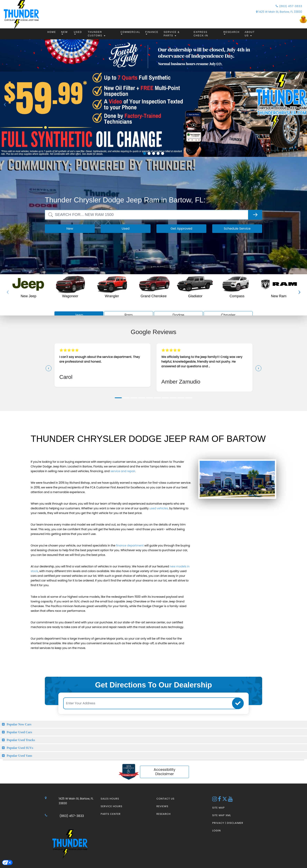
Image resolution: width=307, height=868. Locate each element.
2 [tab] (149, 153)
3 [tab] (154, 153)
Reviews (162, 806)
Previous (5, 117)
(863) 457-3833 (289, 6)
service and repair (123, 471)
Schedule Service (237, 229)
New (64, 33)
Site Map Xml (222, 815)
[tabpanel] (153, 114)
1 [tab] (145, 153)
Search (50, 212)
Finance (152, 33)
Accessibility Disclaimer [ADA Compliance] (165, 772)
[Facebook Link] (220, 800)
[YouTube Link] (230, 800)
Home (52, 32)
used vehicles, (159, 508)
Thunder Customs (97, 34)
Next (302, 117)
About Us (250, 34)
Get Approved (181, 229)
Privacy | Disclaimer (228, 823)
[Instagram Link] (215, 800)
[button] (118, 398)
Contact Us (165, 799)
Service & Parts (172, 34)
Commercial (130, 33)
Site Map (218, 808)
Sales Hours (110, 799)
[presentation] (49, 368)
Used (78, 33)
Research (232, 33)
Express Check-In (201, 34)
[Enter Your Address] (151, 703)
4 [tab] (158, 153)
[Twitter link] (225, 800)
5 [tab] (163, 153)
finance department (130, 545)
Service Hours (112, 806)
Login (216, 831)
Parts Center (111, 814)
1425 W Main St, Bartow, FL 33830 (279, 12)
